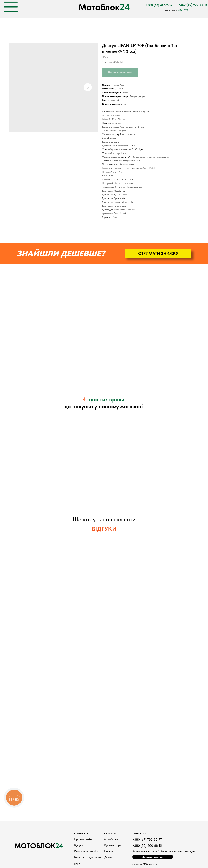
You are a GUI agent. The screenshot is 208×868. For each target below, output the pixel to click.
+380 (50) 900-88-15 (147, 846)
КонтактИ (139, 833)
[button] (158, 253)
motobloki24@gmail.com (145, 864)
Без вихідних (176, 10)
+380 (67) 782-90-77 (147, 840)
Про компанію (83, 839)
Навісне (109, 851)
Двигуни (109, 857)
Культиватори (113, 845)
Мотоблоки (111, 839)
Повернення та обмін (87, 851)
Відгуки (79, 845)
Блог (77, 864)
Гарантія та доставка (87, 857)
